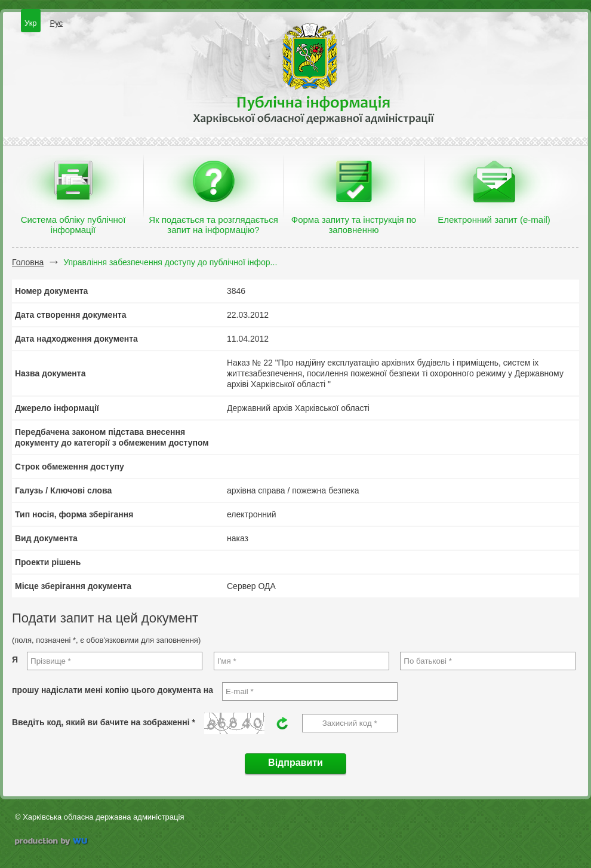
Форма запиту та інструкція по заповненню (354, 225)
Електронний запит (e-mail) (494, 220)
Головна (28, 262)
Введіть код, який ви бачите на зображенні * (104, 722)
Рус (57, 23)
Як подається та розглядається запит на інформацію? (213, 225)
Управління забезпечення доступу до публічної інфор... (170, 262)
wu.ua (52, 843)
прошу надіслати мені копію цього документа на (113, 690)
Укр (31, 23)
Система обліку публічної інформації (73, 225)
